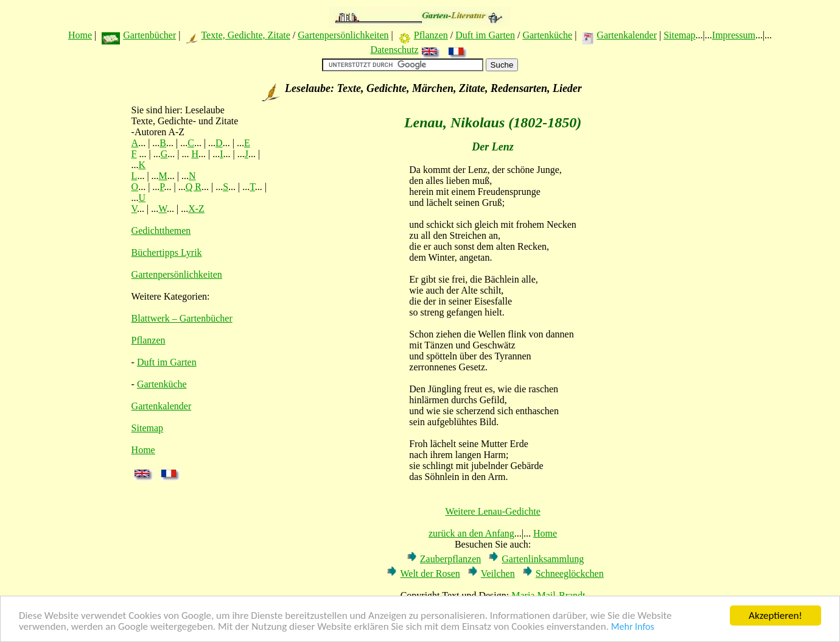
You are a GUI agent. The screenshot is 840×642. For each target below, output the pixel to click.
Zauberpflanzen (450, 559)
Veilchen (498, 573)
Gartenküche (547, 35)
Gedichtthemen (161, 231)
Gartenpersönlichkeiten (343, 35)
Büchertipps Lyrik (167, 252)
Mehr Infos (633, 627)
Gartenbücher (149, 35)
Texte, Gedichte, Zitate (245, 35)
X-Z (196, 209)
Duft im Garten (485, 35)
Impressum (734, 35)
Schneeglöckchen (570, 573)
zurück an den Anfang (471, 533)
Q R (194, 187)
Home (80, 35)
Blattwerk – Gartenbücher (182, 318)
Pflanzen (431, 35)
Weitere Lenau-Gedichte (492, 511)
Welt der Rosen (430, 573)
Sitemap (679, 35)
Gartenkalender (627, 35)
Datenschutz (394, 50)
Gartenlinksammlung (543, 559)
